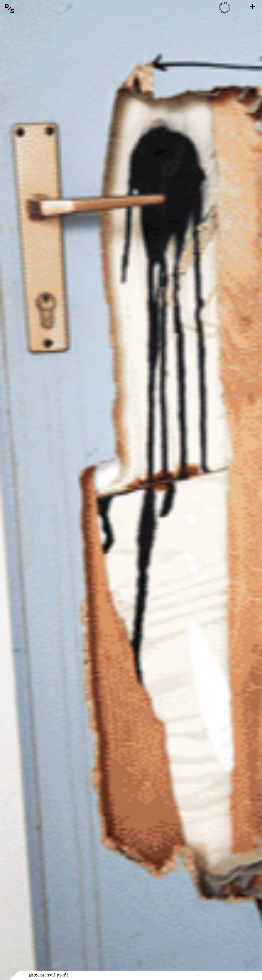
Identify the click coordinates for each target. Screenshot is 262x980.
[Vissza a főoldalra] (9, 8)
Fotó (61, 975)
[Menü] (253, 7)
